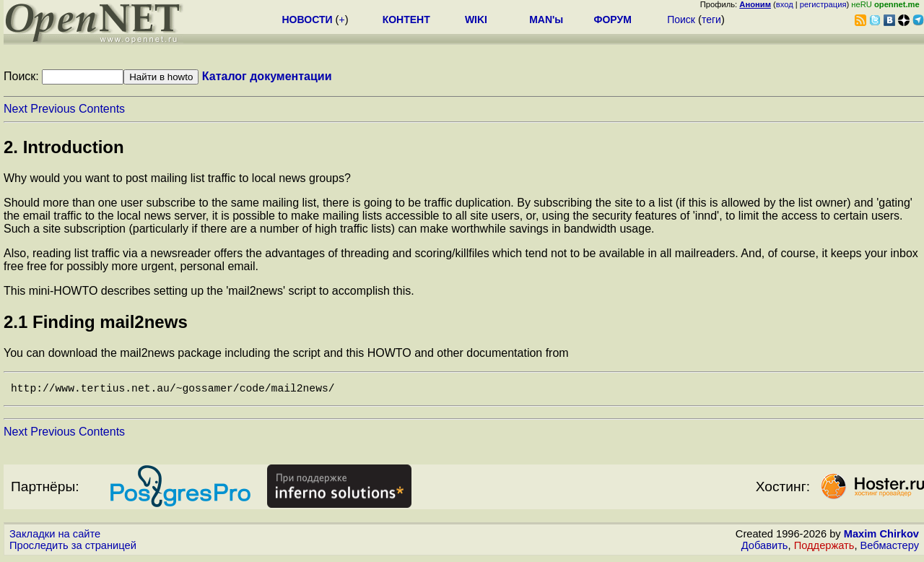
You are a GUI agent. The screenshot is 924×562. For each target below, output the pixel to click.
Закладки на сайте (55, 537)
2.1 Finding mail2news (96, 322)
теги (711, 20)
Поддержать (824, 548)
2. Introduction (64, 147)
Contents (102, 109)
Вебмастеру (890, 548)
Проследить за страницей (73, 548)
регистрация (823, 4)
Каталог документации (267, 76)
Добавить (765, 548)
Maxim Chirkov (881, 537)
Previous (53, 109)
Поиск (681, 20)
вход (785, 4)
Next (16, 109)
